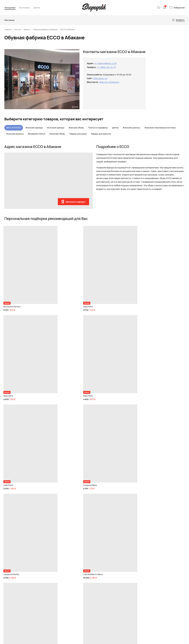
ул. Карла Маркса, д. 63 (106, 63)
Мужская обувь (57, 134)
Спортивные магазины (123, 573)
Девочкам (92, 561)
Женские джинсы (131, 128)
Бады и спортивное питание (43, 599)
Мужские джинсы (15, 134)
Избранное (179, 8)
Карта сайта (10, 585)
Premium (41, 577)
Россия (18, 30)
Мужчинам (24, 8)
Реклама (155, 556)
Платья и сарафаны (98, 128)
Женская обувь (76, 128)
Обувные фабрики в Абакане (45, 30)
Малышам (92, 569)
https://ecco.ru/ (101, 78)
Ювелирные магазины (123, 596)
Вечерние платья (37, 134)
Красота (41, 585)
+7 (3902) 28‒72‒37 (107, 67)
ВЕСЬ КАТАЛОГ (14, 128)
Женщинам (10, 8)
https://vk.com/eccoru (110, 82)
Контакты (156, 560)
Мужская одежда (56, 128)
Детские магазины (122, 569)
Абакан (27, 30)
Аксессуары (43, 573)
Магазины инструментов (125, 592)
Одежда (41, 569)
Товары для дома (78, 134)
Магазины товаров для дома (126, 577)
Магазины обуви (120, 565)
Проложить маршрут (76, 202)
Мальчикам (93, 565)
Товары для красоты (101, 134)
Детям (37, 8)
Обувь (40, 561)
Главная (8, 30)
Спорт (40, 581)
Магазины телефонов (123, 588)
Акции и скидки (44, 614)
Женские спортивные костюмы (160, 128)
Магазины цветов (121, 600)
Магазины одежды (121, 561)
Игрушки (92, 573)
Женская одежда (34, 128)
